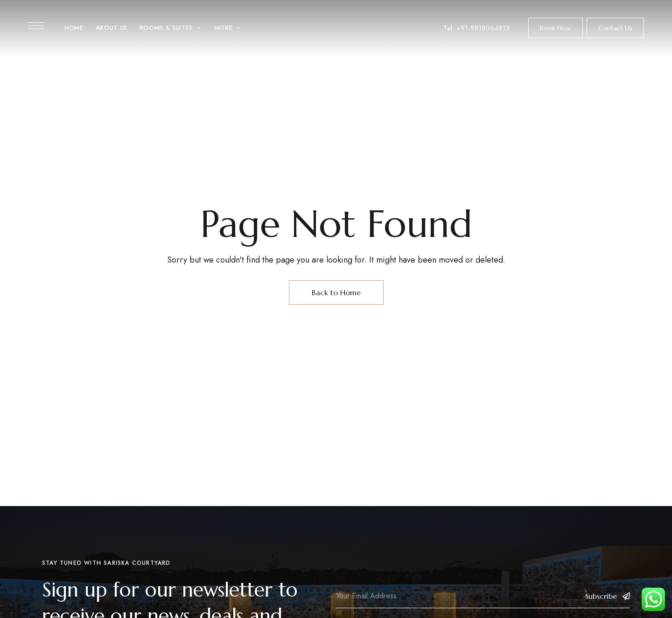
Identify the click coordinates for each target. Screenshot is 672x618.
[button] (556, 28)
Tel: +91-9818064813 (476, 28)
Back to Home (336, 292)
